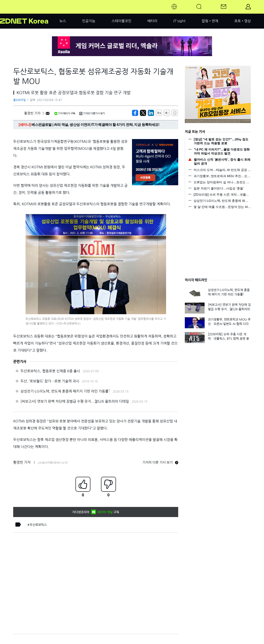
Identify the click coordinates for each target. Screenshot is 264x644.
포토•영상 (243, 21)
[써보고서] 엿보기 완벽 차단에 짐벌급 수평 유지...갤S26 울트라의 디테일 (75, 401)
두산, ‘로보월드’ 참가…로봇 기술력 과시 (50, 381)
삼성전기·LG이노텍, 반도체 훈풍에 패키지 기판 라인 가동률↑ (65, 391)
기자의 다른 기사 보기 (160, 462)
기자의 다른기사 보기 (92, 114)
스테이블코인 (121, 21)
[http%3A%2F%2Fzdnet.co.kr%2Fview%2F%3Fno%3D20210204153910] (151, 113)
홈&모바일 (19, 100)
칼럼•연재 (210, 21)
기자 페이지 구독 (65, 114)
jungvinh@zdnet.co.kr (53, 462)
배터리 (152, 21)
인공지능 (89, 21)
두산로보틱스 (38, 525)
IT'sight (179, 21)
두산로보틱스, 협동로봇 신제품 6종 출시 (50, 371)
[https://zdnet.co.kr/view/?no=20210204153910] (135, 113)
